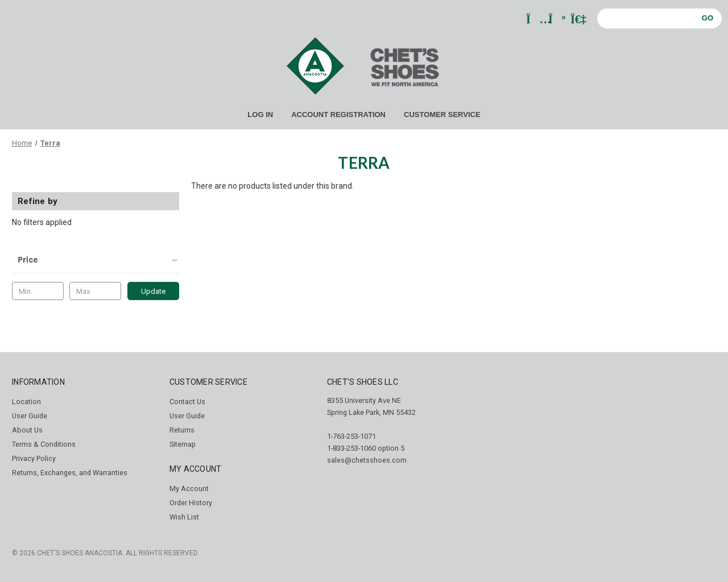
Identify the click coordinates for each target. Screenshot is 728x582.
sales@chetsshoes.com (367, 460)
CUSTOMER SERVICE (442, 115)
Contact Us (187, 402)
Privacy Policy (34, 458)
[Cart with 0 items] (555, 20)
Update (153, 291)
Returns (182, 430)
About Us (27, 430)
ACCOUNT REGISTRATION (338, 115)
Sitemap (183, 444)
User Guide (30, 416)
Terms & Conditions (44, 444)
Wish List (184, 517)
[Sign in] (578, 20)
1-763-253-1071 (351, 436)
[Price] (96, 260)
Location (26, 402)
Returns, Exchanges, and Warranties (70, 473)
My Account (189, 489)
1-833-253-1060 (351, 448)
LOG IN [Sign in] (260, 115)
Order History (191, 503)
